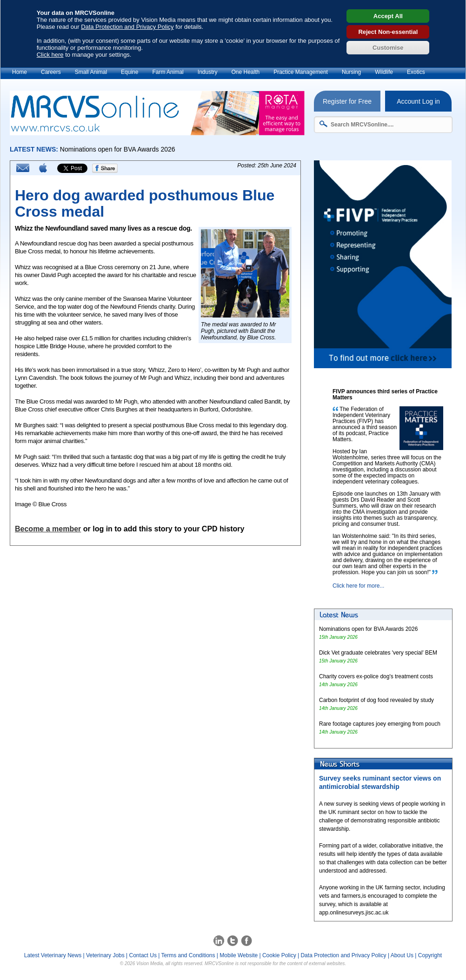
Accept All (388, 16)
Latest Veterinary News (53, 955)
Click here (50, 55)
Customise (388, 48)
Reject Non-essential (388, 32)
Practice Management (301, 72)
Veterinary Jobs (105, 955)
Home (20, 72)
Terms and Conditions (188, 955)
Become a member (48, 529)
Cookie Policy (279, 955)
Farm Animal (168, 72)
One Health (245, 72)
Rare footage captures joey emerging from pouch (380, 724)
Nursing (351, 72)
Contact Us (143, 955)
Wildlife (384, 72)
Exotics (416, 72)
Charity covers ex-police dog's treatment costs (376, 676)
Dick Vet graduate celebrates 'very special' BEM (378, 653)
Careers (51, 72)
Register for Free (347, 101)
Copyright (430, 955)
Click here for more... (358, 586)
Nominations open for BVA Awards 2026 (368, 629)
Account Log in (418, 101)
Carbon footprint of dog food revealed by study (376, 700)
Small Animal (91, 72)
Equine (130, 72)
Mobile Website (239, 955)
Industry (208, 72)
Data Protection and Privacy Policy (127, 27)
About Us (402, 955)
